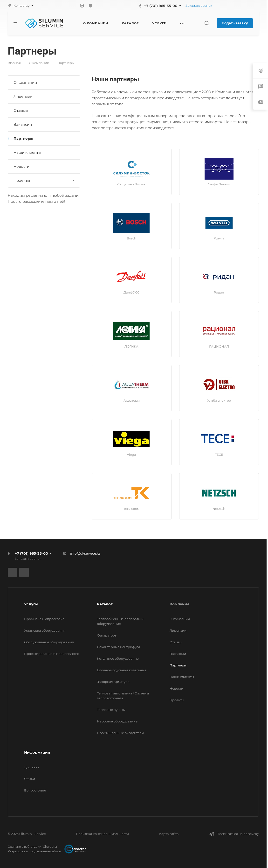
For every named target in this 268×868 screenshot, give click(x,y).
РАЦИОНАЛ (219, 346)
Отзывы (21, 110)
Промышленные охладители (120, 733)
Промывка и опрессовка (44, 619)
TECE (219, 455)
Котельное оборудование (118, 658)
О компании (25, 82)
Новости (21, 166)
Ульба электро (219, 400)
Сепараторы (107, 635)
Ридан (219, 292)
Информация (37, 752)
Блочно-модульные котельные (122, 670)
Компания (179, 604)
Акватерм (132, 400)
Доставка (32, 767)
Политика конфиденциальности (102, 834)
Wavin (219, 238)
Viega (131, 455)
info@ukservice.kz (85, 553)
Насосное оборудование (117, 721)
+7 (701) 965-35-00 (161, 6)
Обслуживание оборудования (49, 642)
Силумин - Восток (132, 184)
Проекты (45, 180)
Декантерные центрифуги (118, 647)
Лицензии (23, 96)
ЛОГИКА (131, 346)
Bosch (131, 238)
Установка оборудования (45, 630)
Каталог (105, 604)
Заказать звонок (199, 6)
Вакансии (23, 124)
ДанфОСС (131, 292)
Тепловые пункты (111, 710)
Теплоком (131, 509)
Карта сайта (169, 834)
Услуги (31, 604)
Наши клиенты (27, 152)
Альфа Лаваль (219, 184)
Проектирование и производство (52, 654)
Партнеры (23, 138)
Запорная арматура (113, 682)
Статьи (30, 779)
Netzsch (219, 509)
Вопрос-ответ (35, 790)
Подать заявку (235, 23)
